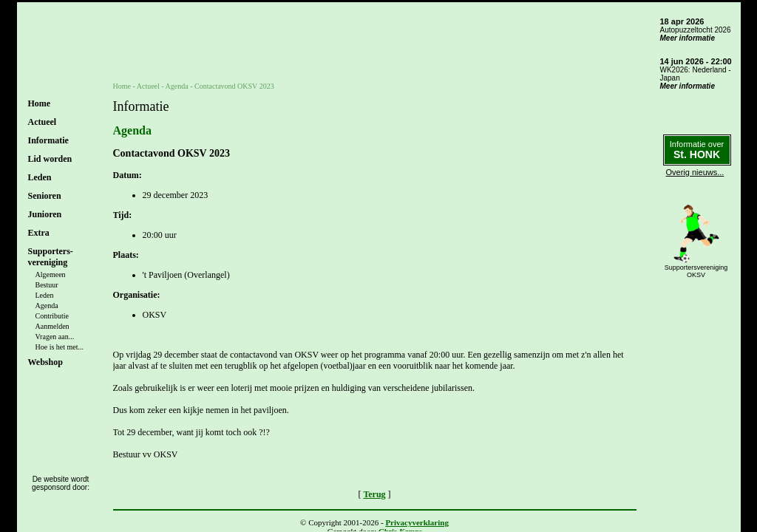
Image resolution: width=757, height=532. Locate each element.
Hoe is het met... (60, 347)
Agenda (47, 306)
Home (40, 103)
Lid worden (50, 159)
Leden (45, 295)
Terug (374, 494)
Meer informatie (688, 38)
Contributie (52, 316)
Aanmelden (52, 326)
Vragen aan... (55, 337)
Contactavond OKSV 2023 (234, 86)
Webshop (45, 362)
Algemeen (51, 274)
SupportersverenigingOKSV (696, 271)
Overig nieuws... (695, 172)
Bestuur (47, 285)
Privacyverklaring (417, 522)
